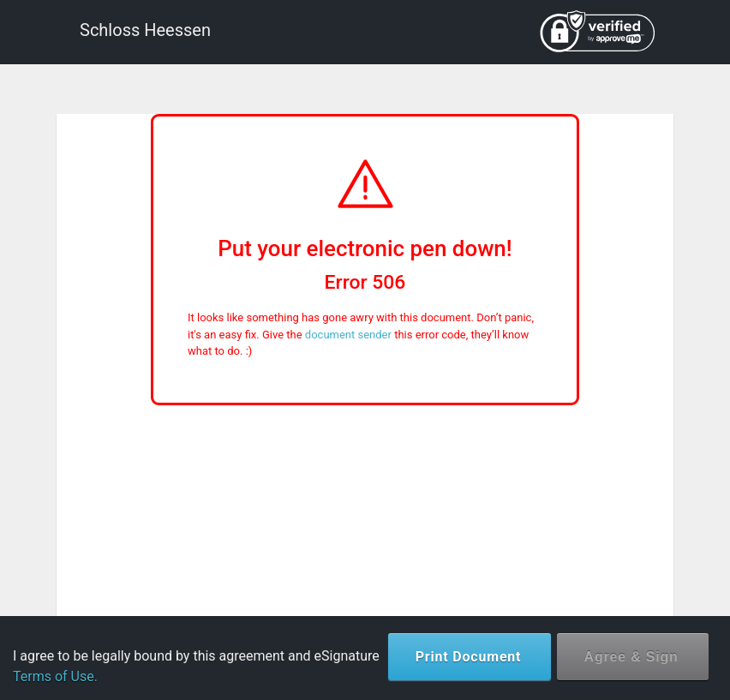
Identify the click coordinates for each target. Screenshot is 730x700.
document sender (348, 335)
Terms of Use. (55, 676)
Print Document (469, 657)
